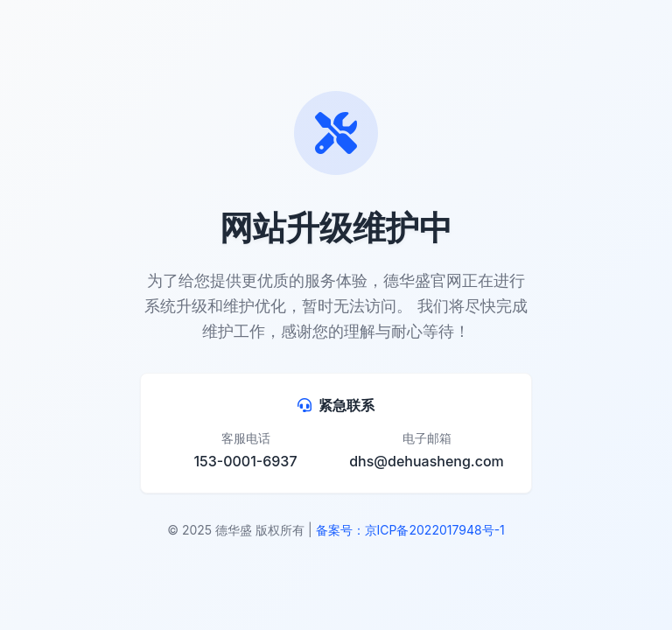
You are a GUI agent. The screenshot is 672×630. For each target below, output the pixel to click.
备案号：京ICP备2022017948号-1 (410, 530)
